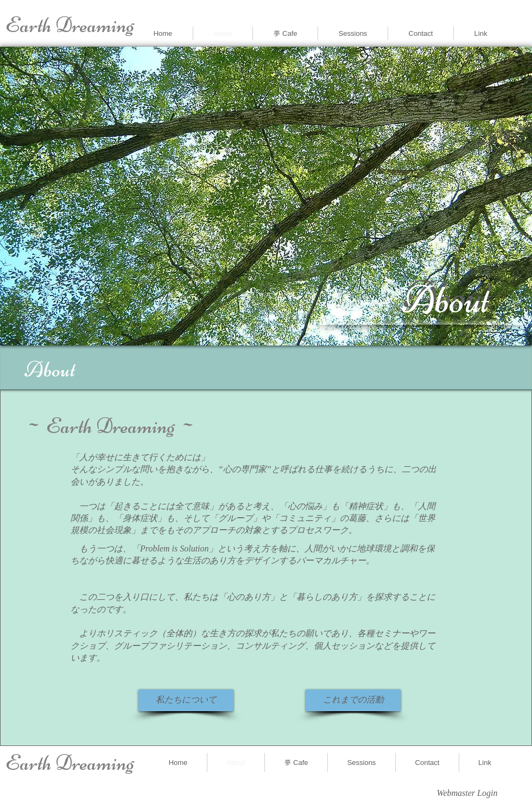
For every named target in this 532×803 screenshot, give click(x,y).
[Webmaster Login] (467, 794)
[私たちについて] (186, 700)
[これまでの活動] (353, 700)
